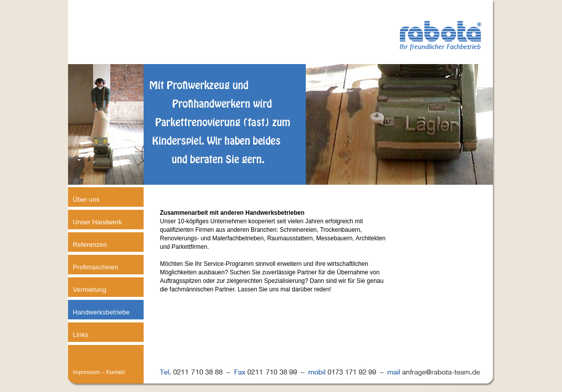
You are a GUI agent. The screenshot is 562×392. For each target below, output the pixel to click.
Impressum (87, 372)
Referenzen (90, 245)
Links (81, 335)
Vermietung (90, 290)
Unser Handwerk (98, 222)
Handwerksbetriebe (102, 312)
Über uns (87, 200)
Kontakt (115, 372)
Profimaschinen (96, 267)
